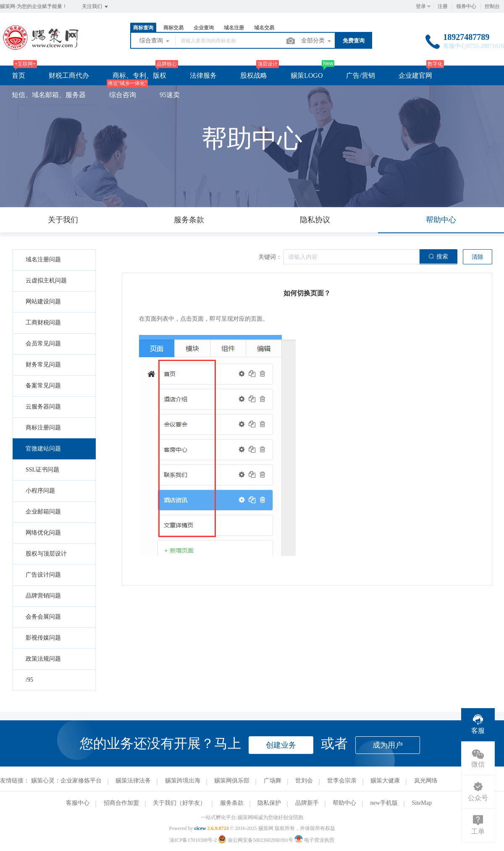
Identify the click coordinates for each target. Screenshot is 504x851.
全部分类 (317, 41)
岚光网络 (426, 781)
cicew (200, 828)
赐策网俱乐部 (232, 781)
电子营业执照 (314, 840)
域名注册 (234, 28)
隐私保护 (269, 803)
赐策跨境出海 (183, 781)
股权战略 (254, 75)
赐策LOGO (307, 75)
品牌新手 (307, 803)
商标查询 (143, 28)
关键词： (270, 257)
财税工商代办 (69, 75)
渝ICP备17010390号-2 (193, 840)
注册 (443, 6)
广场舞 (273, 781)
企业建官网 (415, 75)
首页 (18, 75)
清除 (478, 257)
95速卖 (170, 95)
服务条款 (232, 803)
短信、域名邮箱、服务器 (49, 95)
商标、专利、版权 (139, 75)
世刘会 (304, 781)
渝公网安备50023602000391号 (256, 840)
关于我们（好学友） (179, 803)
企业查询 (204, 28)
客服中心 (78, 803)
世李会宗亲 (342, 781)
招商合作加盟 (121, 803)
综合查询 (155, 41)
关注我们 (96, 7)
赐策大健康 (385, 781)
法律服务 (203, 75)
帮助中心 (344, 803)
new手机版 (384, 803)
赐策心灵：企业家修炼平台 (66, 781)
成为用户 (388, 745)
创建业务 (281, 745)
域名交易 (264, 28)
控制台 (492, 6)
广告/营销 (360, 75)
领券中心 (466, 6)
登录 (421, 6)
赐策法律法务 (133, 781)
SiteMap (421, 803)
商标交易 (173, 28)
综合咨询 (123, 95)
